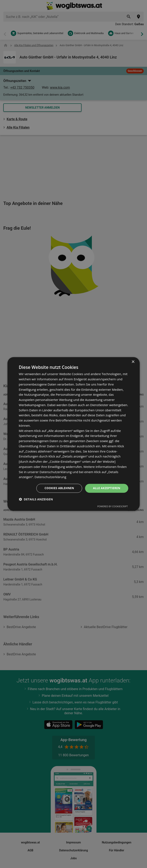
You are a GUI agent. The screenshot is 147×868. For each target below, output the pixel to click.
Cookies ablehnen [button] (58, 488)
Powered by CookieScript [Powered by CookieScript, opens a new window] (113, 507)
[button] (36, 499)
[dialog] (73, 434)
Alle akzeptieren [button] (106, 488)
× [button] (133, 362)
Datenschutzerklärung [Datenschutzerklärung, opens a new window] (51, 477)
